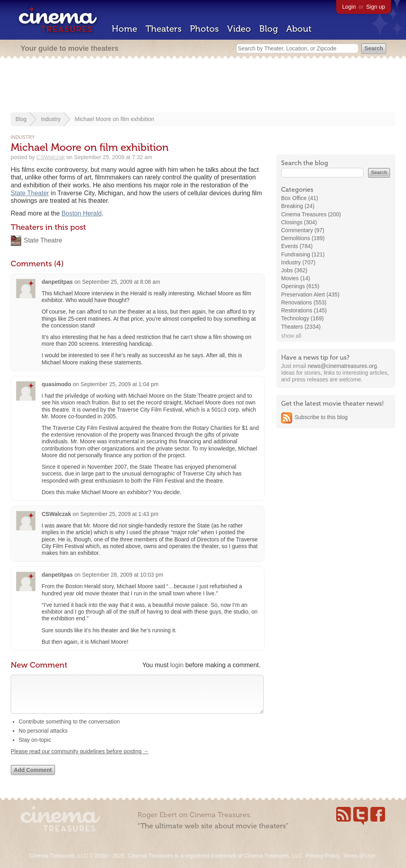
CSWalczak (51, 157)
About (299, 29)
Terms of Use (359, 856)
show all (291, 336)
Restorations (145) (304, 310)
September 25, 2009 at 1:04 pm (120, 384)
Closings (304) (299, 222)
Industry (51, 119)
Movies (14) (296, 278)
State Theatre (43, 240)
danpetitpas (57, 282)
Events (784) (297, 246)
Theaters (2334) (301, 327)
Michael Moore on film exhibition (115, 119)
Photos (204, 29)
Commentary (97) (303, 230)
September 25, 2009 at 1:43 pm (120, 514)
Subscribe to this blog (321, 417)
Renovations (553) (304, 302)
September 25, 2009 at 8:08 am (121, 282)
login (177, 665)
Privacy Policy (322, 856)
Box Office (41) (300, 198)
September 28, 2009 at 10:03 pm (123, 575)
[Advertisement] (203, 86)
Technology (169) (302, 318)
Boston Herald (81, 213)
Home (124, 29)
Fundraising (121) (303, 254)
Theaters (164, 29)
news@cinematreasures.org (342, 366)
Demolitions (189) (303, 238)
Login (349, 7)
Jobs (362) (294, 270)
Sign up (376, 7)
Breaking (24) (298, 206)
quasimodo (56, 384)
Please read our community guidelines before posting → (80, 759)
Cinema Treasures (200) (311, 214)
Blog (269, 29)
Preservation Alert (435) (310, 294)
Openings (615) (300, 286)
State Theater (30, 193)
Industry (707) (298, 262)
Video (239, 29)
